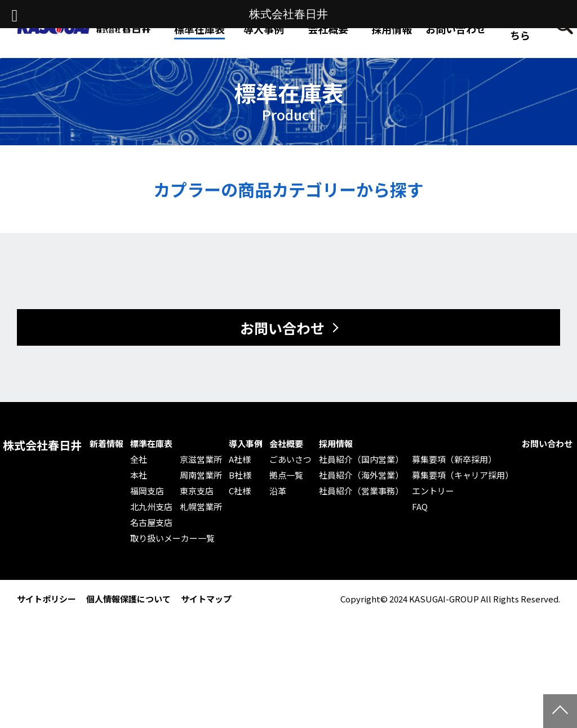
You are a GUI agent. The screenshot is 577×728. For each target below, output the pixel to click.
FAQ (420, 507)
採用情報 (392, 29)
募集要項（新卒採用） (454, 459)
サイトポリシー (46, 599)
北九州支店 (151, 507)
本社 (139, 475)
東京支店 (197, 491)
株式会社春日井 (42, 445)
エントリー (433, 491)
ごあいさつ (290, 459)
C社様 (240, 491)
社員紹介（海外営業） (361, 475)
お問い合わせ (456, 29)
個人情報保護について (128, 599)
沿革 (278, 491)
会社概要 (286, 444)
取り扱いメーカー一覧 (172, 538)
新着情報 (106, 444)
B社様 (240, 475)
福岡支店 (147, 491)
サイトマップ (206, 599)
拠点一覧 (286, 475)
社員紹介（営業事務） (361, 491)
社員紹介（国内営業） (361, 459)
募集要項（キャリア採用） (463, 475)
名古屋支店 (151, 522)
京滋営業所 (201, 459)
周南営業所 (201, 475)
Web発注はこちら (520, 29)
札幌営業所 (201, 507)
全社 (139, 459)
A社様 (240, 459)
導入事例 (246, 444)
